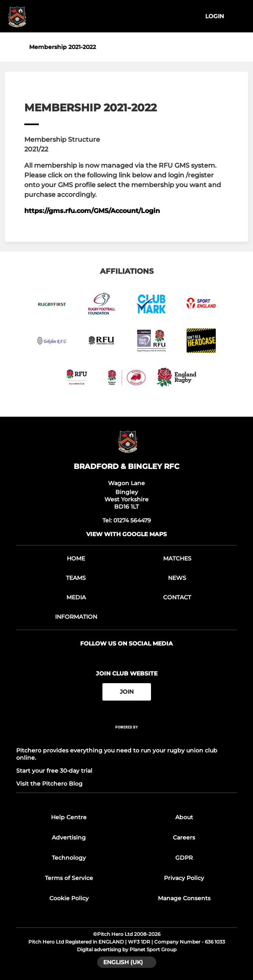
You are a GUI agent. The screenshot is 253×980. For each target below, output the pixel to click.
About (184, 817)
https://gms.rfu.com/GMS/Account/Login (92, 211)
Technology (69, 858)
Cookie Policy (69, 898)
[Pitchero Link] (127, 738)
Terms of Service (69, 878)
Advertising (69, 837)
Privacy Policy (184, 878)
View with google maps (126, 534)
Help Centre (69, 817)
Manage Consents (184, 898)
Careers (184, 837)
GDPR (184, 858)
